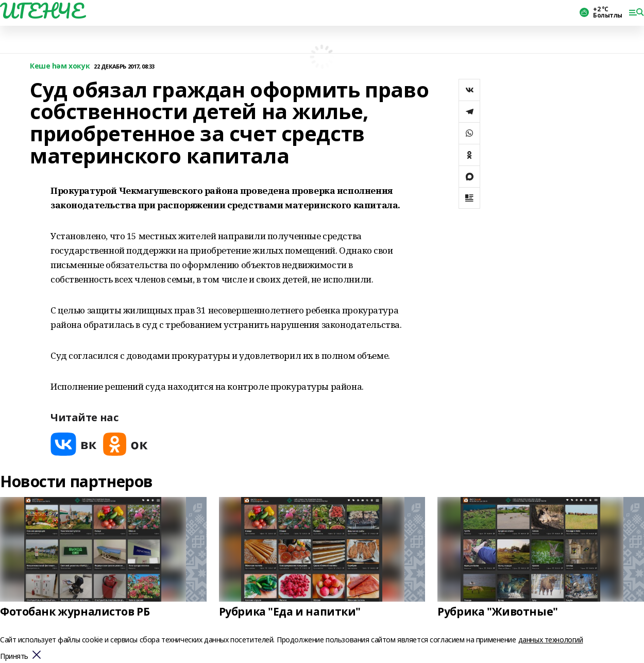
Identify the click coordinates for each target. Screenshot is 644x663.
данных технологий (551, 640)
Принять (14, 657)
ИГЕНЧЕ (42, 11)
